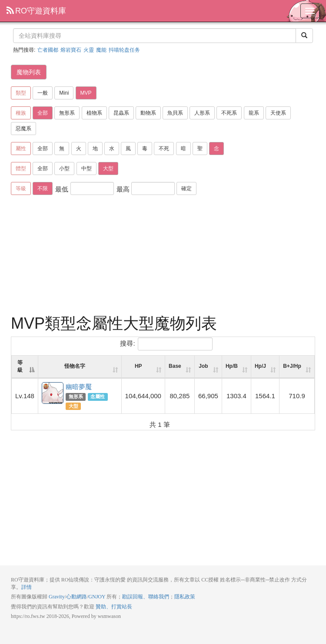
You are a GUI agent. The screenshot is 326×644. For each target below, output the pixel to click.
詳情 (27, 587)
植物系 (94, 113)
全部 (43, 113)
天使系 (278, 113)
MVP (86, 93)
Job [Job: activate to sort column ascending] (203, 366)
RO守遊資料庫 (36, 11)
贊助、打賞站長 (114, 607)
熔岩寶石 (71, 50)
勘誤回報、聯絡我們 (146, 597)
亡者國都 (48, 50)
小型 (64, 168)
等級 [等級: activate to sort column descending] (20, 366)
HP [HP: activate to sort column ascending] (138, 366)
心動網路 (77, 597)
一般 (43, 93)
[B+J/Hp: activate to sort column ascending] (297, 367)
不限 (43, 188)
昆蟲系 (121, 113)
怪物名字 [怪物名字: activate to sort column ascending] (75, 366)
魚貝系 (175, 113)
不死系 (229, 113)
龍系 (254, 113)
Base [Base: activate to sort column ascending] (175, 366)
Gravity (57, 597)
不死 (164, 149)
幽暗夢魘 (53, 393)
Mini (64, 93)
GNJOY (97, 597)
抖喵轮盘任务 (124, 50)
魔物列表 (29, 72)
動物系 (148, 113)
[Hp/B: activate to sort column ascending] (237, 367)
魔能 (101, 50)
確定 (186, 188)
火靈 (89, 50)
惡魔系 (23, 129)
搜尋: (166, 344)
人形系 (202, 113)
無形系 (67, 113)
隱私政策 (185, 597)
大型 (108, 168)
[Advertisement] (163, 256)
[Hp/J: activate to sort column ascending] (265, 367)
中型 (86, 168)
